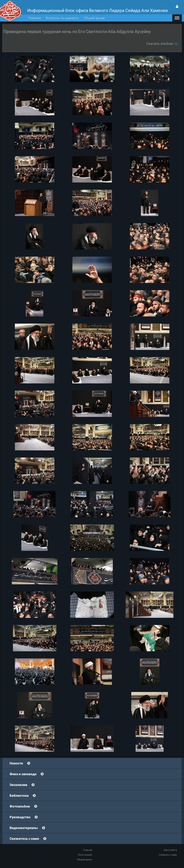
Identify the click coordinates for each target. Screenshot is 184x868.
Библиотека (19, 796)
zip (176, 44)
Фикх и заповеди (23, 774)
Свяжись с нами (168, 855)
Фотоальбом (20, 806)
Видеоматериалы (24, 828)
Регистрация (85, 855)
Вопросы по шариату (62, 18)
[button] (177, 18)
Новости (16, 763)
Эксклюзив (18, 785)
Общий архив (94, 18)
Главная (34, 18)
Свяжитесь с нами (24, 839)
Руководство (20, 817)
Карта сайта (170, 850)
